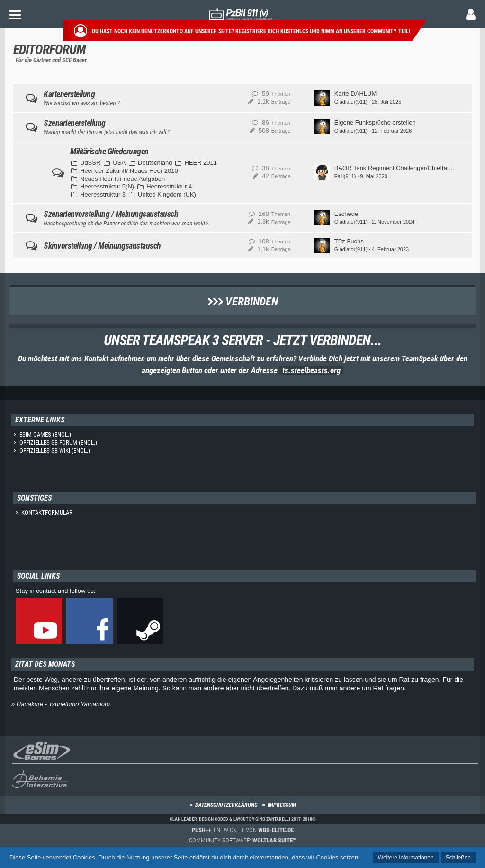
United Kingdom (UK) (167, 194)
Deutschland (155, 163)
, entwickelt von (243, 830)
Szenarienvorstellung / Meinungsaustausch (111, 214)
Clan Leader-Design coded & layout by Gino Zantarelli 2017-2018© (243, 819)
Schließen (458, 858)
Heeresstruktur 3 (103, 194)
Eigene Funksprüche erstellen (375, 122)
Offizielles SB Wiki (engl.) (55, 451)
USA (119, 163)
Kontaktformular (47, 513)
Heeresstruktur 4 (169, 186)
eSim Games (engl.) (45, 434)
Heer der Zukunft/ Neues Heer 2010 (129, 171)
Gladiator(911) (351, 102)
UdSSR (90, 163)
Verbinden (243, 302)
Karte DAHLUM (356, 94)
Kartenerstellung (69, 94)
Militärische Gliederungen (109, 151)
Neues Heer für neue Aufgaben (122, 179)
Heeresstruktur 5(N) (107, 186)
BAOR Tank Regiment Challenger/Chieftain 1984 (401, 168)
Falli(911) (345, 176)
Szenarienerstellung (75, 123)
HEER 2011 (201, 163)
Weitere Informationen (406, 858)
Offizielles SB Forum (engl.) (58, 443)
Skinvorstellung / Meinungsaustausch (102, 246)
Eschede (346, 214)
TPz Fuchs (349, 241)
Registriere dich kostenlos (272, 31)
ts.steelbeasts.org (311, 370)
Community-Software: (242, 840)
